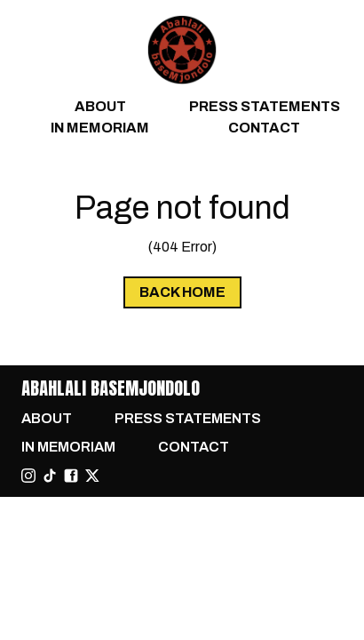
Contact (264, 128)
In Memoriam (100, 128)
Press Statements (265, 106)
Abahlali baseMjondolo (111, 388)
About (100, 106)
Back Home (182, 292)
